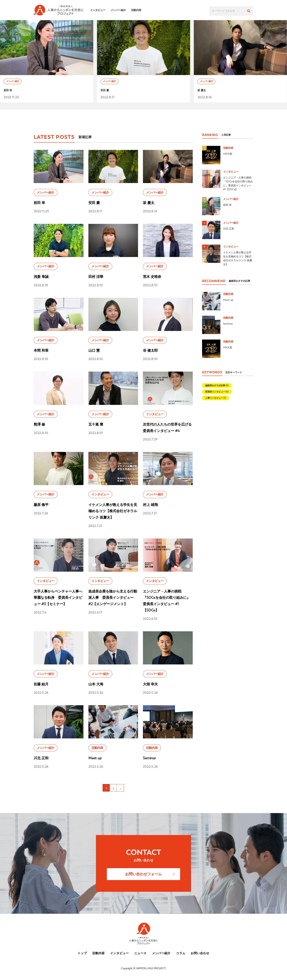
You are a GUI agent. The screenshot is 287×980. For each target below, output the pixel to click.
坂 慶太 (203, 92)
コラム (181, 953)
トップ (82, 953)
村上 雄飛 (150, 505)
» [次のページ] (120, 789)
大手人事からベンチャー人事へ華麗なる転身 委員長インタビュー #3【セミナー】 (58, 598)
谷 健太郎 (150, 350)
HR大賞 (228, 154)
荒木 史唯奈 (152, 277)
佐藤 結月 (41, 684)
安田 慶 (106, 92)
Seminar (149, 758)
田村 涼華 (96, 277)
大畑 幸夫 (150, 684)
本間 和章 (41, 350)
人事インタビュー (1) (216, 398)
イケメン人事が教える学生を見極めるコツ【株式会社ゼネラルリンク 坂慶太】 (113, 511)
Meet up (95, 758)
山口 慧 (94, 350)
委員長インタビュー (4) (217, 392)
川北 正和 (41, 758)
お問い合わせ (200, 953)
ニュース (140, 953)
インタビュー (100, 10)
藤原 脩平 (41, 505)
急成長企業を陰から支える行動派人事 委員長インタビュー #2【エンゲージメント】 (113, 598)
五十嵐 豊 (96, 424)
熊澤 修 (39, 424)
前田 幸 (9, 92)
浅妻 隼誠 (41, 277)
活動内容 (138, 10)
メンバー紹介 (120, 10)
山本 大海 (96, 684)
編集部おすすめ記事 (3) (217, 385)
